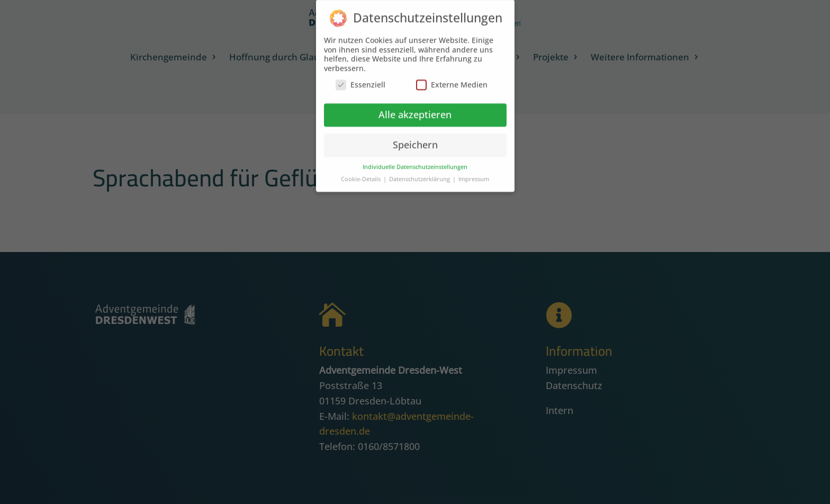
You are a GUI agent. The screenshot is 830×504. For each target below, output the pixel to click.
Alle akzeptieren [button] (415, 110)
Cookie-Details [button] (362, 174)
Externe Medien (452, 80)
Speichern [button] (415, 139)
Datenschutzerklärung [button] (420, 174)
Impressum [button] (474, 174)
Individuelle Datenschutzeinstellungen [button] (415, 161)
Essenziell (360, 80)
